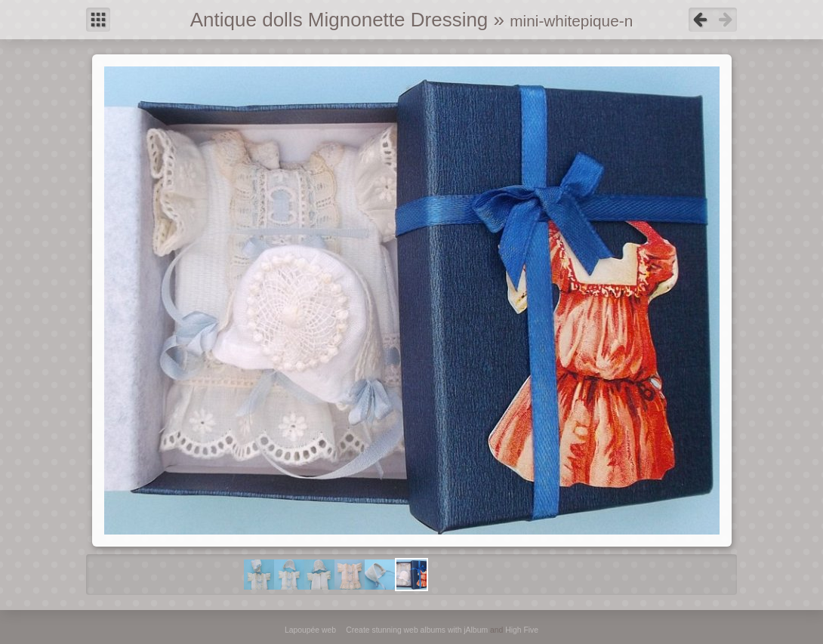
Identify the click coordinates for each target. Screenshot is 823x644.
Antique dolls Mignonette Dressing (339, 20)
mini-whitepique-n (571, 21)
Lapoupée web (310, 630)
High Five (522, 630)
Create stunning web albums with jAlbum (417, 630)
